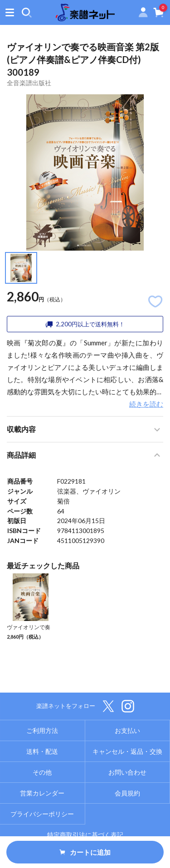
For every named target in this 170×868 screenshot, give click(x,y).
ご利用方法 (42, 730)
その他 (42, 772)
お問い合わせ (127, 772)
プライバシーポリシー (42, 814)
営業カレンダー (42, 793)
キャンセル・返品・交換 (127, 751)
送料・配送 (42, 751)
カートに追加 (85, 852)
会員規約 (127, 793)
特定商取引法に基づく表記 (85, 835)
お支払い (127, 730)
